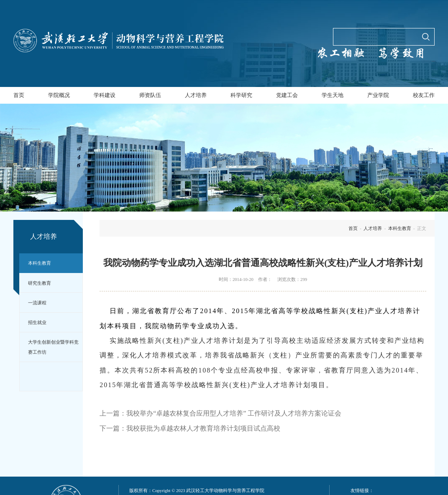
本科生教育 (40, 263)
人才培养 (196, 95)
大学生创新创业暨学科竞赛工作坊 (53, 347)
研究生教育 (40, 283)
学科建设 (105, 95)
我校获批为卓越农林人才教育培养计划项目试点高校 (203, 428)
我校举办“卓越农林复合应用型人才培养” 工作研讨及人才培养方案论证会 (234, 413)
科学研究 (241, 95)
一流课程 (37, 303)
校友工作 (424, 95)
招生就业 (37, 322)
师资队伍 (150, 95)
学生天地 (333, 95)
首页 (19, 95)
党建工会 (287, 95)
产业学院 (378, 95)
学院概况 (59, 95)
